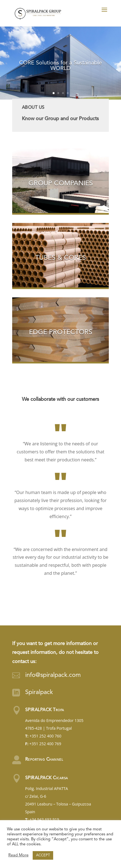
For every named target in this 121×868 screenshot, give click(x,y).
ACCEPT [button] (43, 855)
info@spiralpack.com (53, 675)
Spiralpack (39, 692)
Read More (18, 855)
